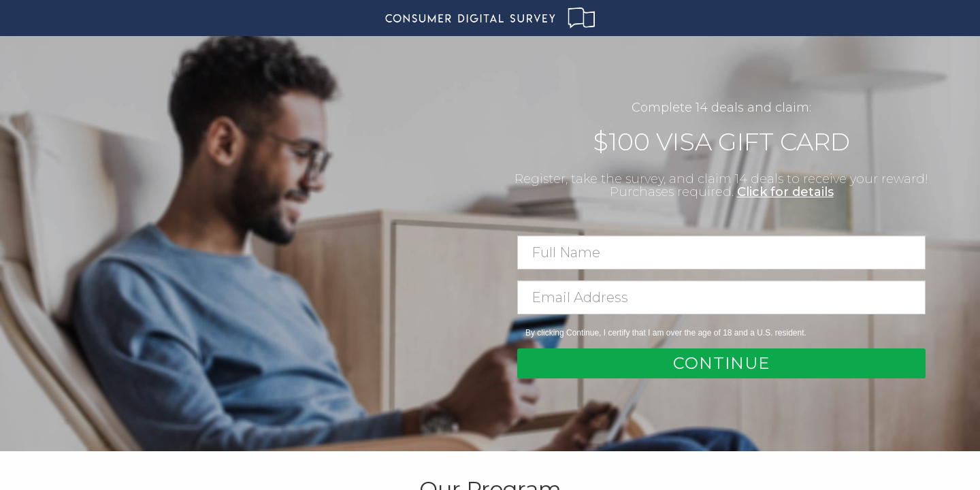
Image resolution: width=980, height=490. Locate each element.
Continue (721, 363)
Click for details (785, 192)
